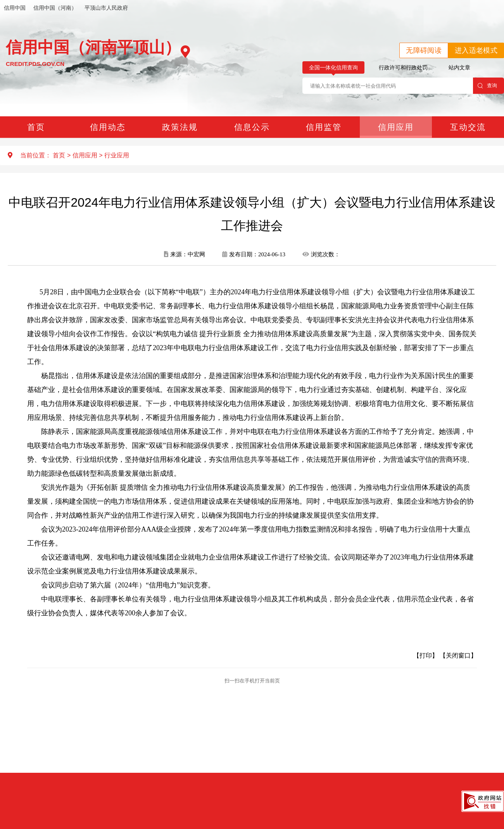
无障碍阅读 (424, 50)
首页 (36, 127)
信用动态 (108, 127)
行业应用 (117, 155)
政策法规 (180, 127)
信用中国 (15, 8)
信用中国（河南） (55, 8)
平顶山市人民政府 (106, 8)
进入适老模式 (476, 50)
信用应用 (396, 127)
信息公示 (252, 127)
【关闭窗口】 (458, 655)
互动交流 (468, 127)
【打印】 (426, 655)
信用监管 (324, 127)
